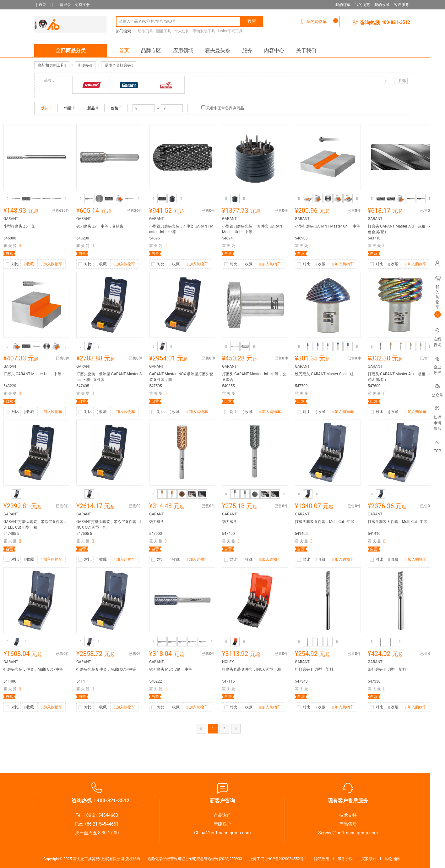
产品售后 (348, 824)
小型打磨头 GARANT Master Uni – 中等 (328, 226)
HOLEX (228, 662)
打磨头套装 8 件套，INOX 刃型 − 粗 (252, 669)
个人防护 (182, 31)
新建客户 (222, 824)
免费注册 (82, 5)
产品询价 (222, 815)
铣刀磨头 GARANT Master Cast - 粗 (324, 374)
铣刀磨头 (157, 522)
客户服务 (401, 5)
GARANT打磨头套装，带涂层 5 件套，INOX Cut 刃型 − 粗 (109, 525)
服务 (247, 50)
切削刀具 (145, 31)
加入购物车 (51, 264)
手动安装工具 (204, 31)
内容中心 (274, 50)
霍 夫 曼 (10, 246)
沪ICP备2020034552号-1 (286, 859)
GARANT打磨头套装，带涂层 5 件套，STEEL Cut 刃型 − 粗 (35, 525)
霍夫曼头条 (218, 50)
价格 (116, 108)
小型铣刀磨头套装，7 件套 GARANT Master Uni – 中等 (181, 229)
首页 (124, 50)
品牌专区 (151, 50)
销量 (69, 108)
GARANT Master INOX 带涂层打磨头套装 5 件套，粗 (181, 377)
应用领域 (183, 50)
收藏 (29, 265)
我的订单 (343, 5)
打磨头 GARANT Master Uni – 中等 (32, 374)
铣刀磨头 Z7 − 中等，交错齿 (100, 226)
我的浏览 (362, 5)
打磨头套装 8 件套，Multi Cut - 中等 (398, 522)
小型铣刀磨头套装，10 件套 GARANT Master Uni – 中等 (253, 229)
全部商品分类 (71, 50)
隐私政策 (322, 859)
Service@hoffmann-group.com (348, 833)
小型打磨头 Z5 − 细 (19, 226)
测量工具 (164, 31)
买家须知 (369, 859)
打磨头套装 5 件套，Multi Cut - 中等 (325, 522)
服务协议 (345, 859)
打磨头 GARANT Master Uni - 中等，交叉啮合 (254, 377)
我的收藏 (382, 5)
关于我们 (306, 50)
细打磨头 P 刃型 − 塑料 (387, 669)
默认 (46, 108)
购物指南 (392, 859)
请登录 (65, 5)
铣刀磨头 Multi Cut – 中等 (171, 669)
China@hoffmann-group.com (222, 833)
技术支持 (348, 815)
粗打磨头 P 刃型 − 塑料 (314, 669)
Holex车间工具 (231, 31)
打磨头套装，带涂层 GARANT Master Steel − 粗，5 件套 (109, 377)
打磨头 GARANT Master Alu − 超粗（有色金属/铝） (400, 229)
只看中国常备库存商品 (225, 108)
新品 (92, 108)
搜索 (252, 21)
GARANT (11, 219)
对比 (15, 264)
